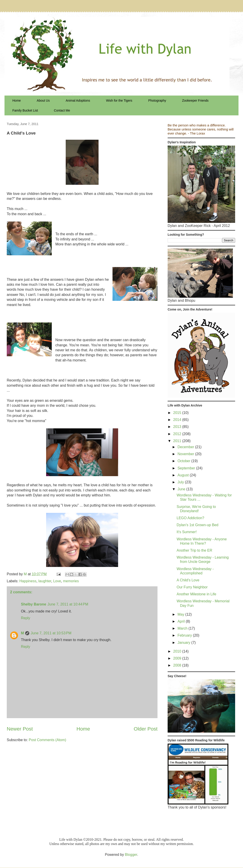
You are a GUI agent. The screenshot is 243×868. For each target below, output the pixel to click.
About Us (43, 101)
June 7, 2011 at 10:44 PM (68, 604)
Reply (26, 618)
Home (17, 101)
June (182, 489)
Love (57, 581)
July (181, 482)
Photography (157, 101)
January (184, 643)
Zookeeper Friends (195, 101)
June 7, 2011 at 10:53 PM (51, 633)
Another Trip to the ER (194, 550)
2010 (178, 651)
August (184, 475)
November (186, 454)
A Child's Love (188, 580)
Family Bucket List (25, 110)
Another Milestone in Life (196, 594)
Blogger (131, 855)
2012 (178, 434)
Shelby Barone (34, 604)
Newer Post (20, 729)
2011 (178, 441)
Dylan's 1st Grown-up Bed (197, 525)
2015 (178, 413)
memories (71, 581)
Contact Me (62, 110)
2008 (178, 665)
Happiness (28, 581)
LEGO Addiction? (190, 518)
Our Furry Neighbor (192, 587)
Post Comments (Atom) (47, 740)
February (185, 635)
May (181, 614)
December (186, 447)
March (183, 628)
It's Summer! (187, 532)
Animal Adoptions (78, 101)
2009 (178, 658)
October (184, 461)
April (182, 621)
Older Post (146, 729)
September (187, 468)
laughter (45, 581)
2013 (178, 427)
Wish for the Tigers (119, 101)
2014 (178, 420)
